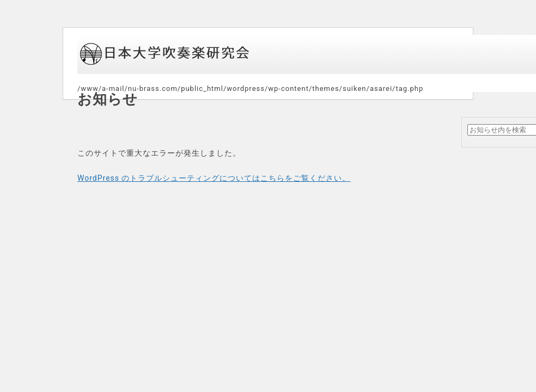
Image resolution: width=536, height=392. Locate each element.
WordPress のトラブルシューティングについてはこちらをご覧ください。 (214, 178)
